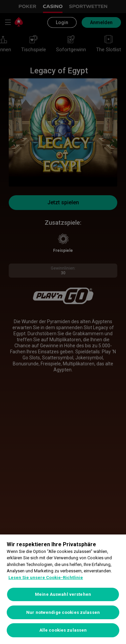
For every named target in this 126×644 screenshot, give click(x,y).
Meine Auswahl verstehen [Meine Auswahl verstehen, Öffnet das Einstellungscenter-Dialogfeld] (63, 594)
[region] (63, 589)
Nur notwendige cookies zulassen (63, 612)
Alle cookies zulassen (63, 630)
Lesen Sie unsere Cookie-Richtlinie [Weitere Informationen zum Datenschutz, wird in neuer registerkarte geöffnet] (46, 578)
